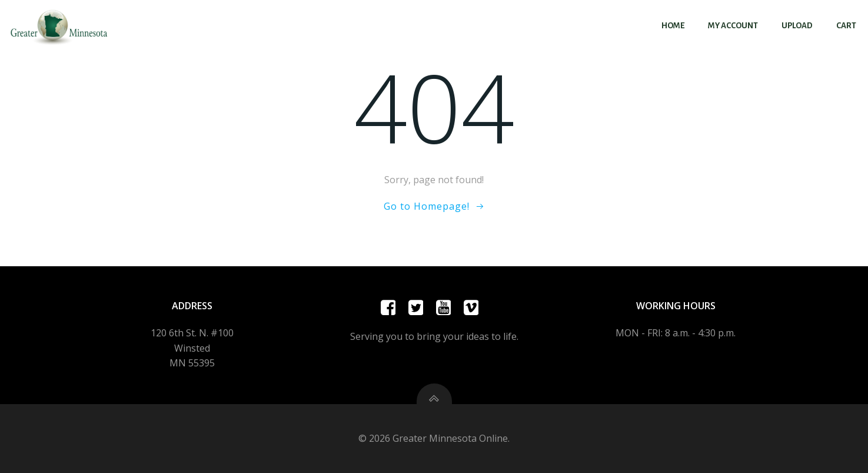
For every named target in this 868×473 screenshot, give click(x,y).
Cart (846, 26)
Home (673, 26)
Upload (797, 26)
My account (733, 26)
